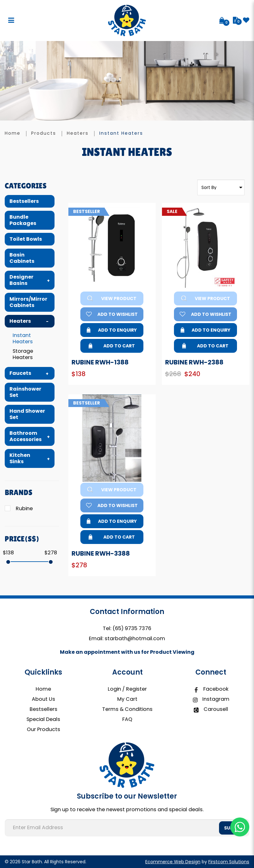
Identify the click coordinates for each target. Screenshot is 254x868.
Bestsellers (24, 201)
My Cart (127, 699)
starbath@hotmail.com (135, 638)
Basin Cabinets (22, 258)
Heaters (78, 133)
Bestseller (89, 212)
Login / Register (127, 689)
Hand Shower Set (27, 414)
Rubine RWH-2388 (194, 362)
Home (13, 133)
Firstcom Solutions (229, 862)
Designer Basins (21, 280)
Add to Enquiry (112, 330)
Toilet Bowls (26, 239)
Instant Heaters (121, 133)
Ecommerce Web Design (173, 862)
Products (44, 133)
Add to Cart (112, 346)
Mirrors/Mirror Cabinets (28, 302)
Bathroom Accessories (26, 436)
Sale (174, 212)
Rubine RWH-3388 (101, 553)
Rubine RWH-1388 (100, 362)
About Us (43, 699)
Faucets (20, 373)
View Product (112, 298)
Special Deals (43, 719)
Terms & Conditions (127, 709)
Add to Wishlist (112, 314)
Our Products (43, 729)
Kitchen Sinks (20, 458)
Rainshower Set (25, 392)
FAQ (127, 719)
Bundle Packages (23, 220)
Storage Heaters (23, 354)
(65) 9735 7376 (132, 628)
